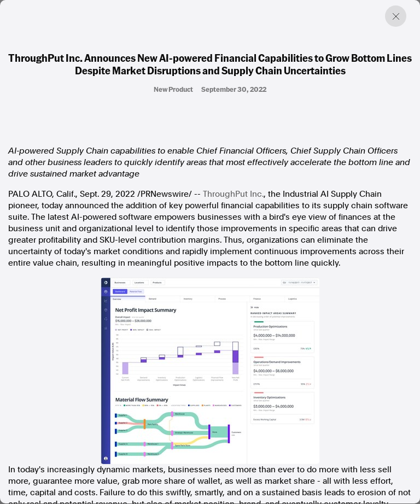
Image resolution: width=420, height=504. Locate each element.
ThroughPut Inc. (233, 194)
